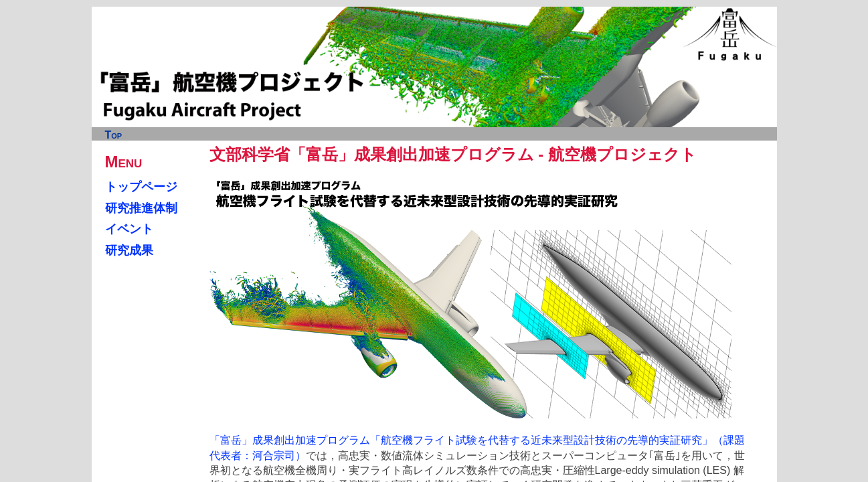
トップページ (141, 187)
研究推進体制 (141, 208)
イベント (129, 229)
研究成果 (129, 250)
